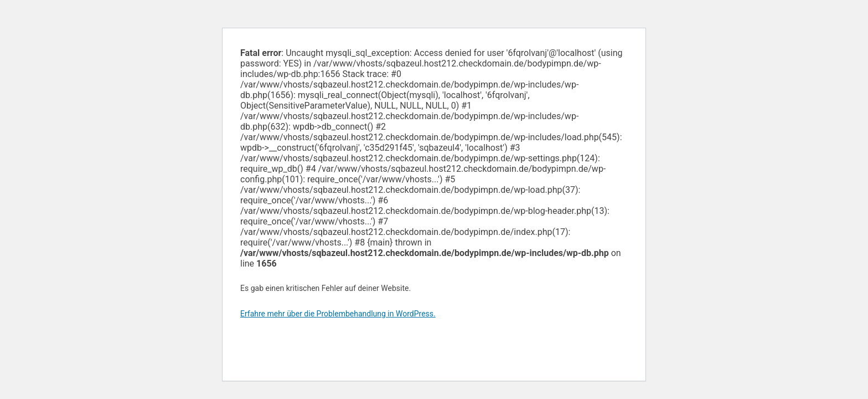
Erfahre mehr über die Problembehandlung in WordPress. (338, 314)
